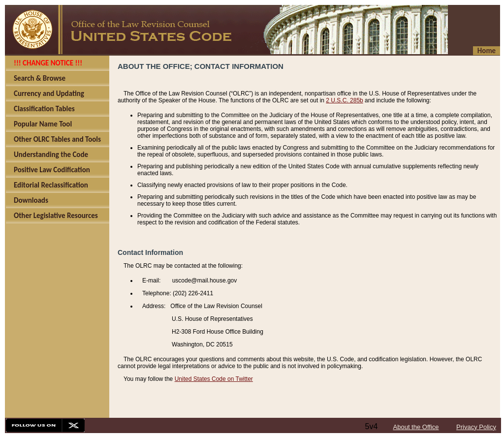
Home (487, 51)
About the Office (416, 427)
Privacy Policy (476, 427)
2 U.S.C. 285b (344, 100)
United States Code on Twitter (214, 379)
